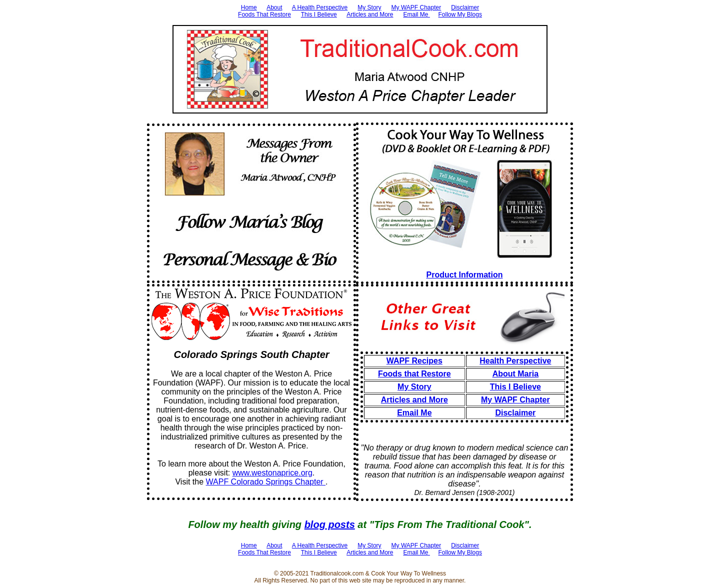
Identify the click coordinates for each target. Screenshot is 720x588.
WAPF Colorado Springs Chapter (266, 482)
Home (249, 7)
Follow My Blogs (460, 14)
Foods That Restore (264, 14)
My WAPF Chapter (416, 7)
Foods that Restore (414, 374)
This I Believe (319, 14)
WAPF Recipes (414, 361)
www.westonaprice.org (272, 473)
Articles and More (370, 14)
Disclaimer (465, 7)
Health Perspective (515, 361)
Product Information (465, 275)
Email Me (417, 14)
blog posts (330, 524)
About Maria (515, 374)
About (274, 7)
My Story (369, 7)
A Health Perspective (320, 7)
